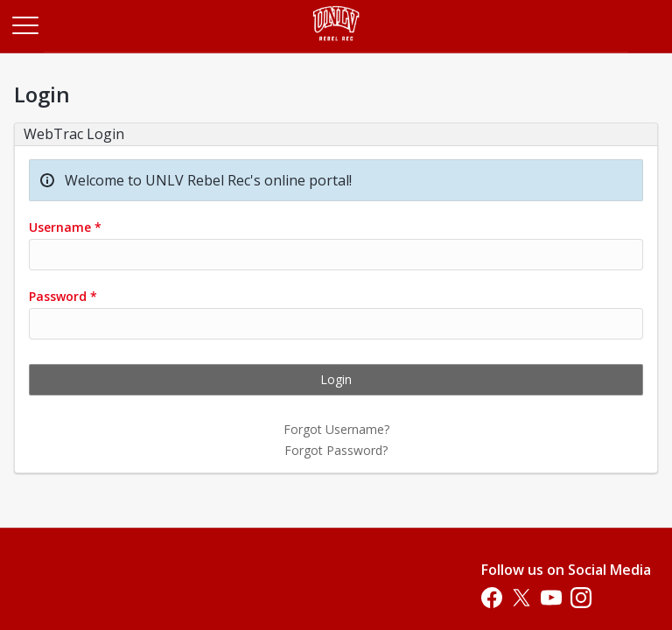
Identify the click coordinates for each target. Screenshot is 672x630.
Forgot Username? (336, 429)
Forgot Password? (336, 450)
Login (336, 379)
